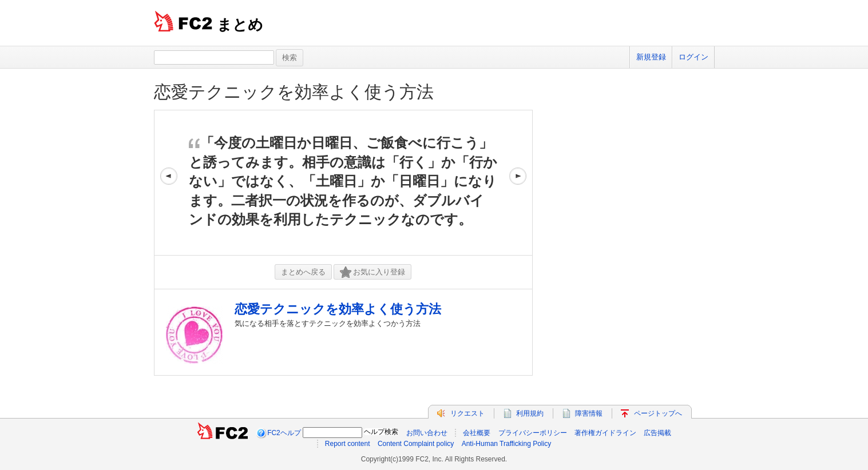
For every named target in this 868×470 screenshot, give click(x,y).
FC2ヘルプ (284, 433)
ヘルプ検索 (381, 432)
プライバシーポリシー (533, 433)
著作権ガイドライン (605, 433)
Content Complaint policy (416, 444)
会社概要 (477, 433)
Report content (348, 444)
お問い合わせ (427, 433)
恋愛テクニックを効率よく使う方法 (294, 92)
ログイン (693, 57)
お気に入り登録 (372, 272)
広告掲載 (657, 433)
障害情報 (589, 413)
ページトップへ (658, 413)
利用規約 (530, 413)
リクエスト (467, 413)
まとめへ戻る (303, 272)
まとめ (240, 25)
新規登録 (651, 57)
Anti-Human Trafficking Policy (507, 444)
